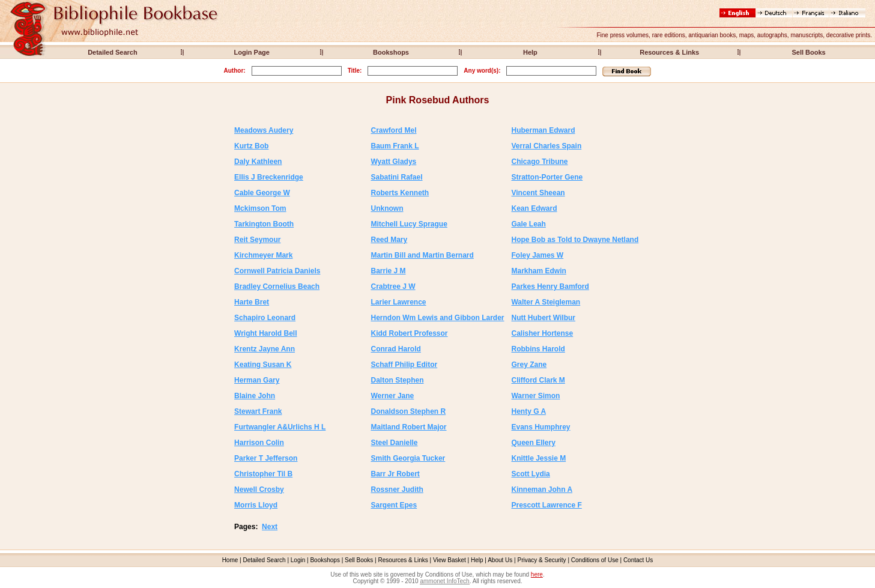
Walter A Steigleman (546, 302)
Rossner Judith (397, 489)
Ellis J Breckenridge (269, 177)
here (537, 574)
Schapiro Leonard (265, 318)
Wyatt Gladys (393, 162)
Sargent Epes (394, 505)
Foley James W (537, 255)
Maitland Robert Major (408, 427)
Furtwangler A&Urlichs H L (280, 427)
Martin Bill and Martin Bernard (422, 255)
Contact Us (638, 560)
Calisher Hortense (542, 333)
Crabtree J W (393, 286)
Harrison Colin (259, 443)
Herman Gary (257, 380)
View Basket (450, 560)
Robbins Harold (538, 349)
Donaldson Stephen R (408, 411)
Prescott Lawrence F (546, 505)
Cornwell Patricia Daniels (277, 271)
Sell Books (808, 52)
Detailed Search (113, 52)
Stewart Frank (258, 411)
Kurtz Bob (251, 146)
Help (530, 52)
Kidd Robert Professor (409, 333)
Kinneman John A (542, 489)
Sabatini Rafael (396, 177)
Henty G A (528, 411)
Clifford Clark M (538, 380)
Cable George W (262, 193)
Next (270, 527)
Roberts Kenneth (400, 193)
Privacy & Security (541, 560)
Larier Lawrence (398, 302)
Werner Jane (392, 396)
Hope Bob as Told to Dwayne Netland (575, 240)
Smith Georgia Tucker (408, 458)
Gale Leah (528, 224)
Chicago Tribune (539, 162)
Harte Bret (252, 302)
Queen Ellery (533, 443)
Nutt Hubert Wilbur (543, 318)
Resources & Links (669, 52)
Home (230, 560)
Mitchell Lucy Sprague (409, 224)
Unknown (387, 208)
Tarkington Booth (264, 224)
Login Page (252, 52)
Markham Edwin (538, 271)
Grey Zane (529, 365)
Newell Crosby (259, 489)
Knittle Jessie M (538, 458)
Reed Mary (389, 240)
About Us (500, 560)
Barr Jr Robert (395, 474)
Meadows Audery (264, 130)
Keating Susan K (263, 365)
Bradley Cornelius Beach (277, 286)
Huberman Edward (543, 130)
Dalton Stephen (397, 380)
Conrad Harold (395, 349)
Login (298, 560)
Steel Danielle (394, 443)
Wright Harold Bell (265, 333)
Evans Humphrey (540, 427)
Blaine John (255, 396)
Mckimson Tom (260, 208)
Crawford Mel (393, 130)
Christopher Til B (263, 474)
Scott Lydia (530, 474)
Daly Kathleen (258, 162)
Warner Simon (535, 396)
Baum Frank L (395, 146)
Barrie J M (388, 271)
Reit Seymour (257, 240)
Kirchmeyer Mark (263, 255)
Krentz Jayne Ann (265, 349)
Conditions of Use (595, 560)
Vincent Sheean (538, 193)
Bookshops (391, 52)
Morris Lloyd (256, 505)
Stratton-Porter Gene (547, 177)
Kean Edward (534, 208)
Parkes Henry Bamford (550, 286)
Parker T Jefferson (266, 458)
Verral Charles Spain (546, 146)
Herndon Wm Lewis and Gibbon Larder (437, 318)
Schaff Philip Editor (404, 365)
